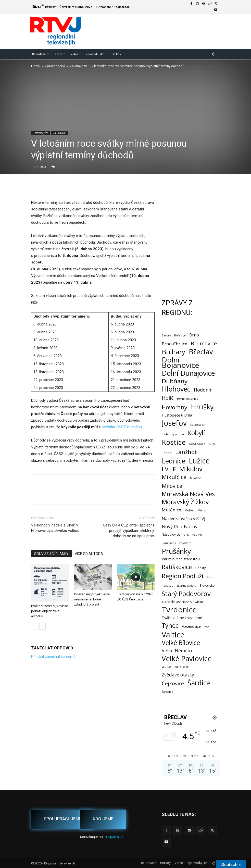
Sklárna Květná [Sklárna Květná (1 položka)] (186, 586)
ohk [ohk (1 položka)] (186, 535)
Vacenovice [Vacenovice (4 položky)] (191, 626)
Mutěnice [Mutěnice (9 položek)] (171, 510)
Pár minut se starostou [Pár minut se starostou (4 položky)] (181, 559)
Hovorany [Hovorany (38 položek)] (174, 407)
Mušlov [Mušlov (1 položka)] (189, 510)
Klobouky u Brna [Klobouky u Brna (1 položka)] (173, 434)
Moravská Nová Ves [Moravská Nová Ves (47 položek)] (188, 494)
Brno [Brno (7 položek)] (194, 335)
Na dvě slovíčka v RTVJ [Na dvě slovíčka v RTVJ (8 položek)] (184, 518)
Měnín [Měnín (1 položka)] (202, 510)
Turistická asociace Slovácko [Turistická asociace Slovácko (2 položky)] (182, 602)
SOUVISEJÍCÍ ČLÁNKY (51, 554)
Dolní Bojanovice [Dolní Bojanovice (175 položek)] (180, 362)
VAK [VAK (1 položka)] (207, 627)
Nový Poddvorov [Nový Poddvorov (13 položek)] (180, 526)
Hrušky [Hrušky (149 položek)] (202, 407)
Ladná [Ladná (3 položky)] (167, 453)
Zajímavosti (78, 66)
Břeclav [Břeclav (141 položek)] (201, 352)
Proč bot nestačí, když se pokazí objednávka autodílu (49, 611)
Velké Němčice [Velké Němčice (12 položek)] (178, 651)
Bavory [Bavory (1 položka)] (166, 335)
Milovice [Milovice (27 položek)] (172, 486)
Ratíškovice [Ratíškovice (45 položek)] (177, 567)
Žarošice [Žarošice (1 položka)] (167, 692)
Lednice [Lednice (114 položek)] (173, 461)
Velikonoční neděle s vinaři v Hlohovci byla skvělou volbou (55, 528)
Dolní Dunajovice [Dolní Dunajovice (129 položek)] (188, 373)
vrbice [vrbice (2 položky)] (166, 667)
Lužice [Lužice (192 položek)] (199, 461)
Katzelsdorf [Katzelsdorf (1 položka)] (198, 425)
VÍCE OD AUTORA (89, 554)
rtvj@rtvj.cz (115, 837)
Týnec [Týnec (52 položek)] (170, 626)
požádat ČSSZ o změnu (122, 427)
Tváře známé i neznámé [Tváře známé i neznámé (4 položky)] (182, 618)
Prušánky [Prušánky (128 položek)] (176, 551)
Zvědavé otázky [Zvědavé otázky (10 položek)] (178, 675)
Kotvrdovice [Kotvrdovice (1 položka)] (197, 444)
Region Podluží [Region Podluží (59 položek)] (183, 576)
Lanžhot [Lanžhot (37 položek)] (186, 452)
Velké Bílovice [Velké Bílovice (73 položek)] (181, 643)
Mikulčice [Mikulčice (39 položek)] (174, 477)
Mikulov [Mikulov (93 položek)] (191, 469)
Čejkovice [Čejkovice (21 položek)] (173, 683)
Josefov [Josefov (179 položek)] (174, 423)
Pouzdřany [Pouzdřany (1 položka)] (169, 543)
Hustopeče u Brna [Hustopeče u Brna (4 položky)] (177, 415)
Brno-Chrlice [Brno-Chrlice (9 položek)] (174, 344)
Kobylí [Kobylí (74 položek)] (196, 433)
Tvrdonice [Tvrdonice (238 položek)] (179, 610)
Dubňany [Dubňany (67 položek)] (175, 381)
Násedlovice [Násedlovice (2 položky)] (171, 534)
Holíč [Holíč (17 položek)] (168, 398)
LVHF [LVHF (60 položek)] (169, 469)
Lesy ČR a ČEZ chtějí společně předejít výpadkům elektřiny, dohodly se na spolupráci (129, 531)
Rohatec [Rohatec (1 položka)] (167, 586)
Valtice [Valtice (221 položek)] (173, 635)
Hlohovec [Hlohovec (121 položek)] (176, 389)
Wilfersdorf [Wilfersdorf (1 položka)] (182, 667)
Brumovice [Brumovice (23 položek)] (204, 343)
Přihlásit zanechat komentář (54, 657)
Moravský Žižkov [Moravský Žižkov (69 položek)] (185, 502)
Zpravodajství (55, 66)
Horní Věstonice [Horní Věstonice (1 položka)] (188, 399)
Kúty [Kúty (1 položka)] (212, 444)
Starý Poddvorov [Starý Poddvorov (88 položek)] (186, 594)
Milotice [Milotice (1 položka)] (196, 478)
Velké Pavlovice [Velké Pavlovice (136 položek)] (187, 658)
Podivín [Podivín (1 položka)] (197, 535)
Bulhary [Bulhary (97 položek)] (173, 352)
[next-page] (42, 626)
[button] (214, 54)
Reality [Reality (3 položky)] (201, 568)
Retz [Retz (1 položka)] (210, 577)
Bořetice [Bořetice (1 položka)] (180, 335)
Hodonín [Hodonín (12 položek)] (203, 390)
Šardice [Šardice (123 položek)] (199, 683)
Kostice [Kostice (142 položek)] (174, 442)
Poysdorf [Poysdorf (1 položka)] (185, 543)
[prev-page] (34, 626)
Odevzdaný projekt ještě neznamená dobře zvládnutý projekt (92, 599)
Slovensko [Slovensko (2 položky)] (207, 586)
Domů (36, 66)
